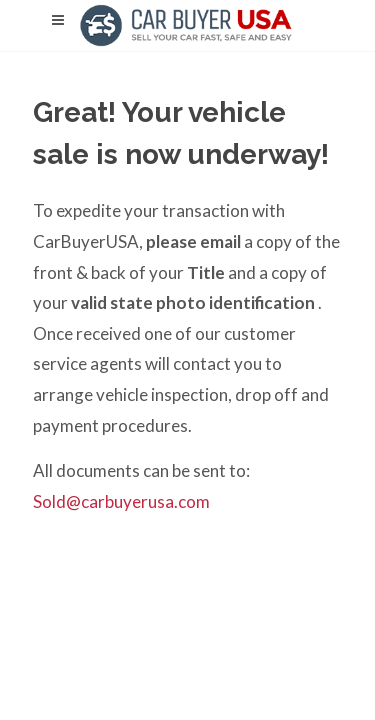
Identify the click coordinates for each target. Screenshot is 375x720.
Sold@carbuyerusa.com (121, 501)
